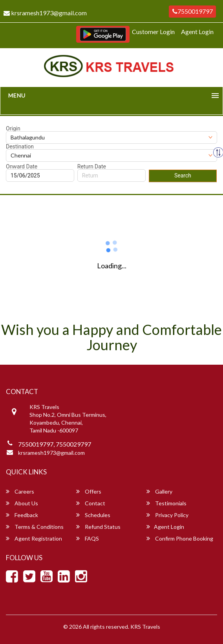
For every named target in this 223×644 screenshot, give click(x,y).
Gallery (159, 491)
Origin (13, 128)
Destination (20, 147)
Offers (89, 491)
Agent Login (197, 32)
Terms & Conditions (35, 527)
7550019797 (193, 11)
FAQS (88, 538)
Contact (91, 503)
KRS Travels (145, 627)
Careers (20, 491)
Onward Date (22, 166)
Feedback (22, 515)
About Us (22, 503)
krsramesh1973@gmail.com (51, 453)
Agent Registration (34, 538)
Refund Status (98, 527)
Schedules (93, 515)
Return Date (92, 166)
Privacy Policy (167, 515)
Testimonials (166, 503)
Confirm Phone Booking (180, 538)
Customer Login (153, 32)
